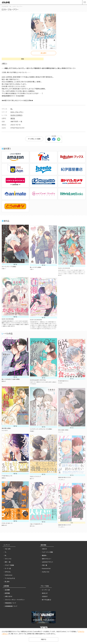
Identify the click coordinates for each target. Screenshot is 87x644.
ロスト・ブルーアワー (17, 112)
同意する (44, 639)
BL (12, 109)
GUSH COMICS (16, 115)
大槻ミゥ (4, 64)
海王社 (13, 118)
